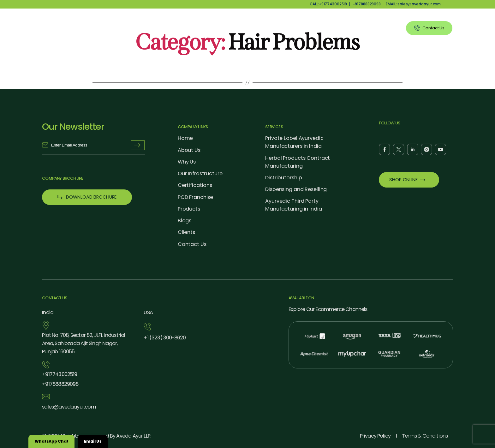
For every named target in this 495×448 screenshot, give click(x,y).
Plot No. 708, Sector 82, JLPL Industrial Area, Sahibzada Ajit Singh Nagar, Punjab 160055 (83, 343)
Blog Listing (350, 28)
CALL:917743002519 (328, 4)
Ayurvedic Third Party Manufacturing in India (293, 205)
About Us (206, 28)
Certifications (195, 185)
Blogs (185, 221)
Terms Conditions (425, 436)
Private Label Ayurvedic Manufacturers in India (294, 142)
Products (271, 28)
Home (185, 138)
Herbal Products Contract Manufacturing (298, 162)
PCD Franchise (195, 197)
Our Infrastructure (200, 173)
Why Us (239, 28)
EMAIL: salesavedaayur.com (413, 4)
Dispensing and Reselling (296, 189)
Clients (385, 28)
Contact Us (192, 244)
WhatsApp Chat (51, 441)
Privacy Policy (375, 436)
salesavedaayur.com (69, 407)
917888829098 (367, 4)
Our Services (309, 28)
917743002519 (60, 374)
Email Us (93, 441)
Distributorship (283, 178)
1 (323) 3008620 (165, 338)
